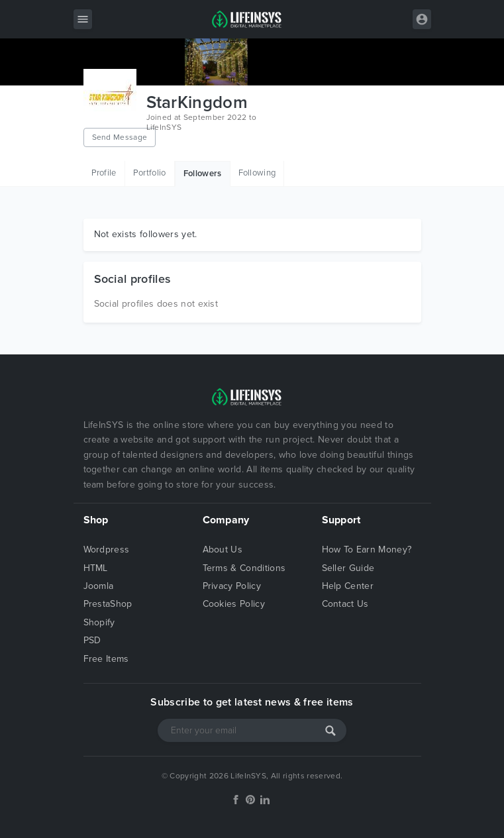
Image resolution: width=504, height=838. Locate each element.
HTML (96, 568)
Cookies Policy (234, 604)
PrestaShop (108, 604)
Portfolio (150, 173)
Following (257, 173)
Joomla (99, 586)
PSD (92, 640)
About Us (223, 550)
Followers (203, 174)
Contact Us (345, 604)
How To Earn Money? (367, 550)
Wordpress (107, 550)
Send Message (120, 137)
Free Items (106, 659)
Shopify (99, 622)
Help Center (348, 586)
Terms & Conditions (244, 568)
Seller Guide (348, 568)
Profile (104, 173)
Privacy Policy (232, 586)
